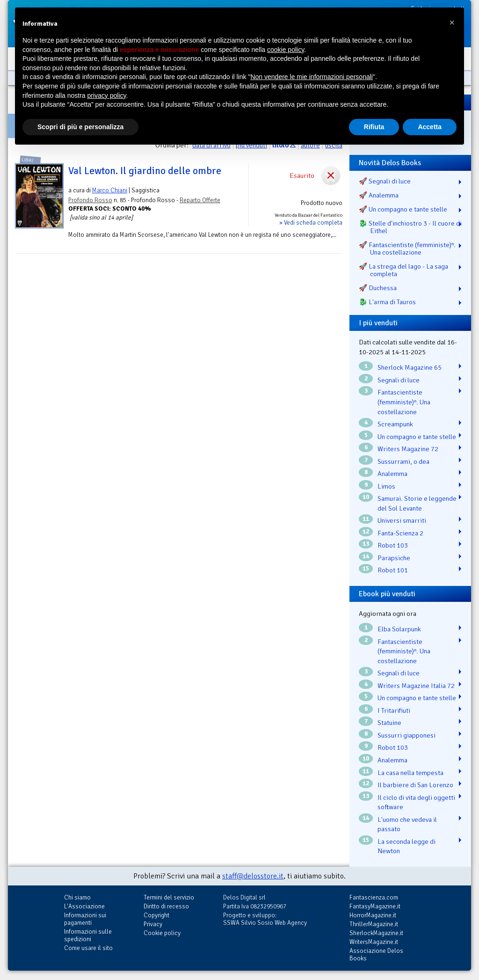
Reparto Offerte (200, 200)
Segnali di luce (399, 380)
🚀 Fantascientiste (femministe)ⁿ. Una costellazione (407, 249)
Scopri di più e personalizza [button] (80, 127)
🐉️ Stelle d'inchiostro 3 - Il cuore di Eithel (410, 227)
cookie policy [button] (286, 50)
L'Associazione (84, 906)
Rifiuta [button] (374, 127)
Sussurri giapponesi (406, 735)
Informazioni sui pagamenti (85, 919)
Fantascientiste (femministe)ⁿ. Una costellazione (404, 402)
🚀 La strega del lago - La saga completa (403, 270)
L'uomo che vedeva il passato (407, 824)
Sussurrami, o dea (403, 461)
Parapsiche (394, 558)
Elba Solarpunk (399, 629)
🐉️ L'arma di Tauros (387, 302)
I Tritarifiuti (394, 710)
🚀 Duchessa (378, 288)
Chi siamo (77, 897)
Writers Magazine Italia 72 (416, 686)
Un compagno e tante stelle (417, 437)
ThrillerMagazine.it (374, 924)
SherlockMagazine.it (376, 933)
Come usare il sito (88, 948)
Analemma (392, 474)
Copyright (156, 915)
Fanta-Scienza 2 (400, 533)
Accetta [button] (430, 127)
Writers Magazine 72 (408, 449)
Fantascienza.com (374, 897)
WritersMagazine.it (374, 942)
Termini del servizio (169, 897)
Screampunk (395, 424)
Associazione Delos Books (376, 954)
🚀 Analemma (379, 195)
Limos (386, 486)
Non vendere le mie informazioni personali (311, 77)
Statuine (389, 723)
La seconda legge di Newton (406, 846)
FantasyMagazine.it (375, 906)
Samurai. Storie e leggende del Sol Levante (417, 503)
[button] (452, 22)
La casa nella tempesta (410, 773)
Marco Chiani (110, 190)
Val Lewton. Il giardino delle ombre (145, 171)
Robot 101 (393, 570)
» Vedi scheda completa (311, 223)
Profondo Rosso (90, 200)
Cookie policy (162, 933)
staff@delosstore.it (253, 876)
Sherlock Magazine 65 (410, 367)
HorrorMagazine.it (373, 915)
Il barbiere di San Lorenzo (415, 785)
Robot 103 (393, 545)
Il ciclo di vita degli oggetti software (416, 802)
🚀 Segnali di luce (385, 181)
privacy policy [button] (107, 95)
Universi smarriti (402, 520)
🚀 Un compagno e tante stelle (403, 209)
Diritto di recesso (166, 906)
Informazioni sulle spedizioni (88, 935)
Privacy (153, 924)
